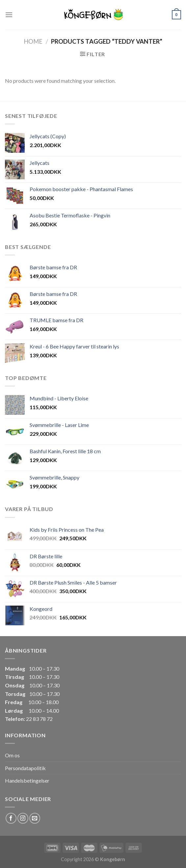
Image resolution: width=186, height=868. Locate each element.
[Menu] (9, 15)
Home (33, 41)
